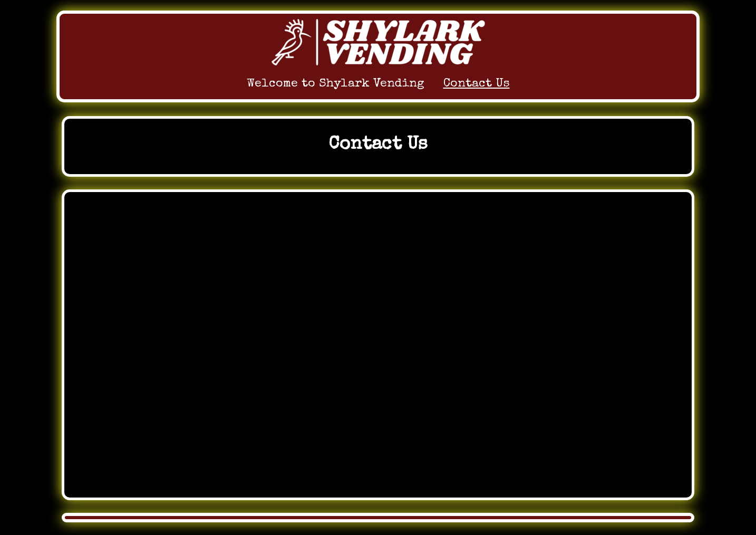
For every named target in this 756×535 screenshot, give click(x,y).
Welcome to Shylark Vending (336, 84)
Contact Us (477, 84)
